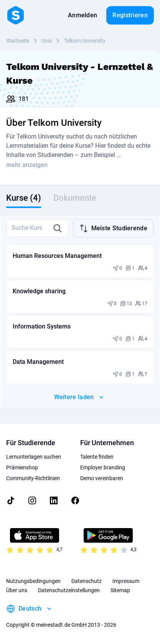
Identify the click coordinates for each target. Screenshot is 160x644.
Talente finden (97, 457)
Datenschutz (87, 581)
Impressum (126, 581)
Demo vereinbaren (102, 478)
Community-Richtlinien (33, 478)
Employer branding (103, 467)
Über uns (17, 590)
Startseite (18, 41)
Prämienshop (22, 467)
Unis (47, 41)
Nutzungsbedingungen (33, 581)
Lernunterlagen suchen (34, 457)
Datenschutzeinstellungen (69, 590)
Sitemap (120, 590)
